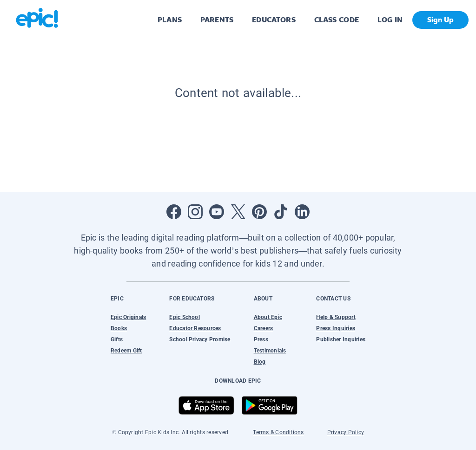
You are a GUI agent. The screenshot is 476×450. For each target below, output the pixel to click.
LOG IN (390, 20)
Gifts (117, 339)
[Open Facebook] (174, 212)
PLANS (170, 20)
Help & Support (336, 317)
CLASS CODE (337, 20)
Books (119, 328)
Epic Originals (128, 317)
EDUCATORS (274, 20)
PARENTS (217, 20)
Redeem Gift (126, 351)
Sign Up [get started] (440, 20)
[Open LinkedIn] (302, 212)
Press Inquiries (336, 328)
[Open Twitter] (238, 212)
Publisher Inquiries (341, 339)
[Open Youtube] (217, 212)
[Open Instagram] (195, 212)
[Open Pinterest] (259, 212)
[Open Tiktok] (281, 212)
